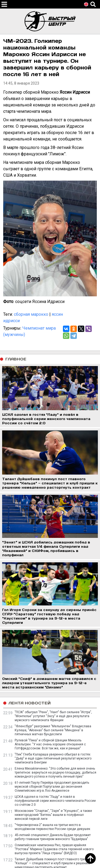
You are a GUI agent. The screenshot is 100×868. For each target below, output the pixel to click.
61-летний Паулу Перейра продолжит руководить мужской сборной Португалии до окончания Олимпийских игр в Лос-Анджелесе (52, 787)
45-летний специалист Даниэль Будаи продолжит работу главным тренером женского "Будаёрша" (53, 837)
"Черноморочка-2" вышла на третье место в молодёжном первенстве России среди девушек (52, 827)
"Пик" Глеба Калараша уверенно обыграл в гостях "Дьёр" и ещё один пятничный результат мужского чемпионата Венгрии (53, 758)
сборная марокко (31, 314)
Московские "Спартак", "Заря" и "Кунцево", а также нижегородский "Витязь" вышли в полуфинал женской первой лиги (53, 815)
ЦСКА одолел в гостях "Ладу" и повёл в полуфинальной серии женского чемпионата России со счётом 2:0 (55, 801)
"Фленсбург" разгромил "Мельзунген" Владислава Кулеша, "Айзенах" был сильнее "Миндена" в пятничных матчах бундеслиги (53, 730)
